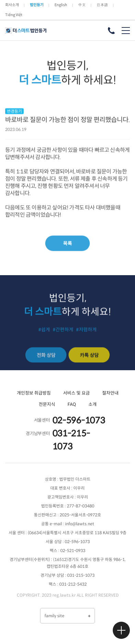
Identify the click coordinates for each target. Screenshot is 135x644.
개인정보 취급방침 (34, 393)
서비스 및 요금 (76, 393)
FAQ (72, 404)
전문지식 (47, 404)
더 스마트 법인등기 (26, 31)
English (61, 5)
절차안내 (110, 393)
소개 (93, 404)
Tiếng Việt (14, 15)
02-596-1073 (79, 420)
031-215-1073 (71, 440)
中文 (82, 5)
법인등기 (37, 5)
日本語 (102, 5)
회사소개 (12, 5)
